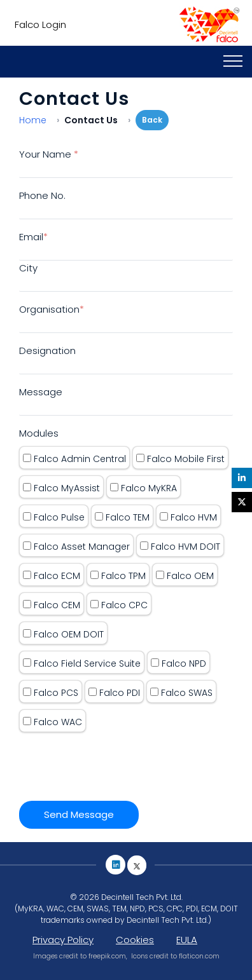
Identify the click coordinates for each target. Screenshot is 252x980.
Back (152, 120)
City (28, 268)
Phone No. (42, 195)
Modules (39, 433)
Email (33, 237)
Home (33, 120)
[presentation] (116, 763)
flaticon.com (199, 956)
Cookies (135, 940)
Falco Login (38, 24)
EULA (187, 940)
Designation (47, 350)
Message (41, 392)
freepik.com (107, 956)
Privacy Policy (63, 940)
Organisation (52, 309)
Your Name (49, 154)
